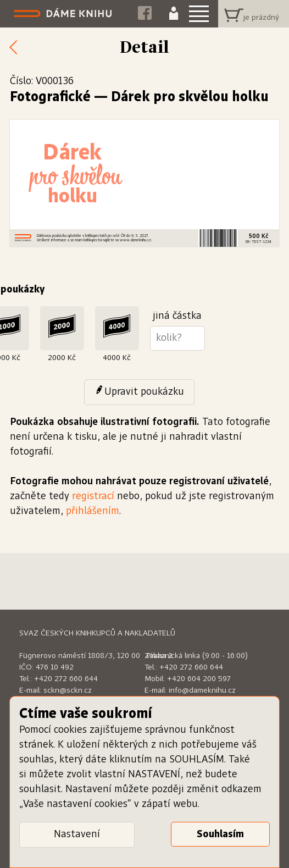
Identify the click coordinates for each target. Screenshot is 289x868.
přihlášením (93, 511)
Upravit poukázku (144, 392)
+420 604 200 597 (199, 679)
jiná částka (177, 316)
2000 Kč (62, 358)
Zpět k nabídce (16, 48)
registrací (93, 496)
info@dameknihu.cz (202, 690)
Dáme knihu (64, 14)
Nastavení (77, 834)
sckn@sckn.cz (68, 690)
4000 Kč (117, 358)
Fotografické (50, 97)
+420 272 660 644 (66, 679)
